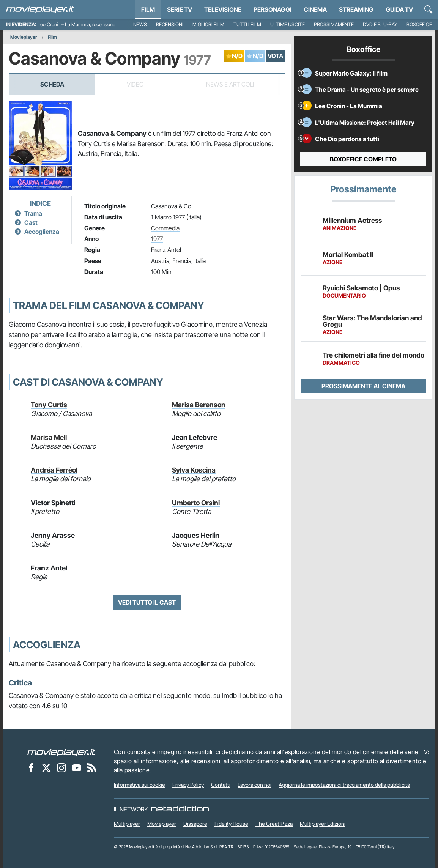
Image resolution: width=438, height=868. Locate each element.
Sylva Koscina (194, 470)
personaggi (273, 9)
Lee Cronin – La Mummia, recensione (76, 24)
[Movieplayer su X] (46, 767)
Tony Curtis (49, 405)
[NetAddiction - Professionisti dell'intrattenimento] (180, 809)
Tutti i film (247, 24)
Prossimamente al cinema (363, 386)
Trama (33, 213)
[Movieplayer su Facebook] (31, 767)
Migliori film (208, 24)
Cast (31, 222)
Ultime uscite (288, 24)
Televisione (223, 9)
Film (148, 9)
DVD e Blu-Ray (380, 24)
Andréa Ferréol (54, 470)
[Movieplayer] (61, 752)
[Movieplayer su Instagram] (61, 767)
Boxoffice (419, 24)
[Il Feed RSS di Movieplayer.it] (92, 767)
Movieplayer (24, 37)
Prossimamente (334, 24)
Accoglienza (42, 232)
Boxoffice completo (363, 159)
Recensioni (170, 24)
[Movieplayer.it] (40, 9)
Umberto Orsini (196, 503)
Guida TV (399, 9)
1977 (157, 239)
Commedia (165, 228)
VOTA (275, 56)
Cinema (315, 9)
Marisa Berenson (199, 405)
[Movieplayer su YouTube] (77, 767)
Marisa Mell (49, 437)
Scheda (52, 84)
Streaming (356, 9)
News (140, 24)
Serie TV (180, 9)
